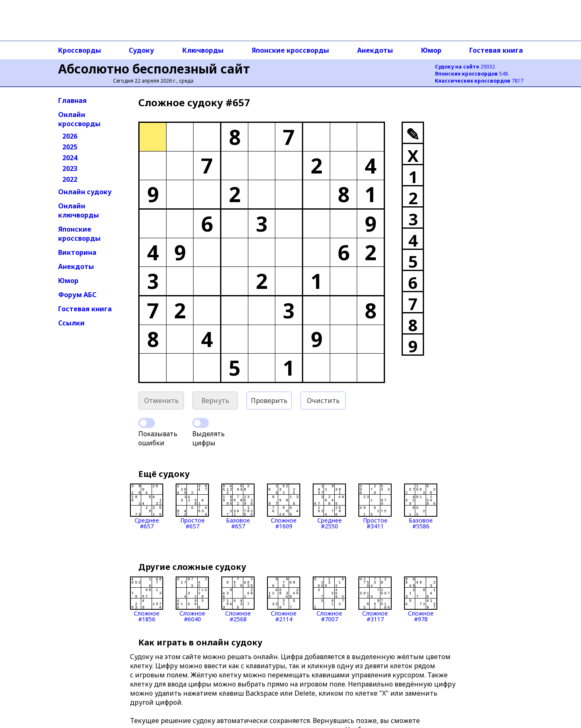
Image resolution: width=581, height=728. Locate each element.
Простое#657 (192, 506)
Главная (72, 100)
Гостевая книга (496, 50)
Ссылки (71, 323)
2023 (70, 169)
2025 (70, 147)
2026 (70, 136)
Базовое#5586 (421, 506)
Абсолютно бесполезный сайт (154, 69)
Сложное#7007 (329, 599)
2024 (70, 158)
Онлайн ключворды (78, 210)
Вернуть (215, 401)
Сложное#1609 (284, 506)
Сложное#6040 (192, 599)
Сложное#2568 (238, 599)
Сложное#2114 (284, 599)
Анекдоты (375, 50)
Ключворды (203, 50)
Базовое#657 (238, 506)
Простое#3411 (375, 506)
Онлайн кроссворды (79, 119)
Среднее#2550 (329, 506)
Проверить (269, 401)
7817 (479, 81)
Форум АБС (77, 295)
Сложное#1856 (147, 599)
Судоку (141, 50)
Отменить (161, 401)
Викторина (77, 252)
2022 (70, 179)
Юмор (431, 50)
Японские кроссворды (290, 50)
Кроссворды (80, 50)
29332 (465, 67)
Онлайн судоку (85, 192)
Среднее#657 (147, 506)
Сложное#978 (421, 599)
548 (471, 74)
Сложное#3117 (375, 599)
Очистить (323, 401)
